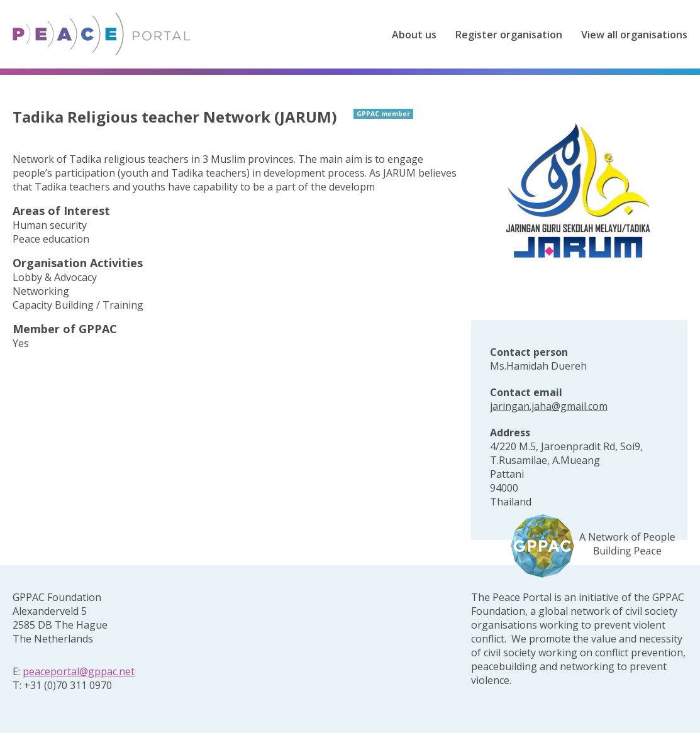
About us (414, 35)
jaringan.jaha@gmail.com (549, 406)
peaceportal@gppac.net (79, 671)
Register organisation (509, 35)
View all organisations (634, 35)
